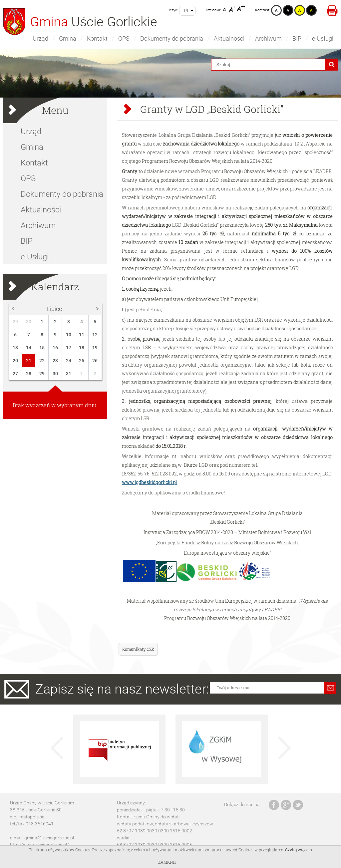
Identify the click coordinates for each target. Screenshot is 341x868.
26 (95, 361)
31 (69, 374)
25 (82, 361)
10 (69, 335)
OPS (124, 38)
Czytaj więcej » (299, 850)
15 (42, 348)
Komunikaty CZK (138, 649)
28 (29, 374)
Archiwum (268, 38)
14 (29, 348)
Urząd (40, 38)
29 (15, 322)
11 (82, 335)
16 (55, 348)
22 (42, 361)
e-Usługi (323, 38)
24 (69, 361)
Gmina (68, 38)
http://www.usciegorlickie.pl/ (39, 845)
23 (55, 361)
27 (15, 374)
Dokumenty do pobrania (172, 38)
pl (186, 11)
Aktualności (229, 38)
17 (69, 348)
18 (82, 348)
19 (95, 348)
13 (15, 348)
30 (29, 322)
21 (29, 361)
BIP (297, 38)
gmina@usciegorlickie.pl (49, 838)
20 (15, 361)
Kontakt (97, 38)
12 (95, 335)
